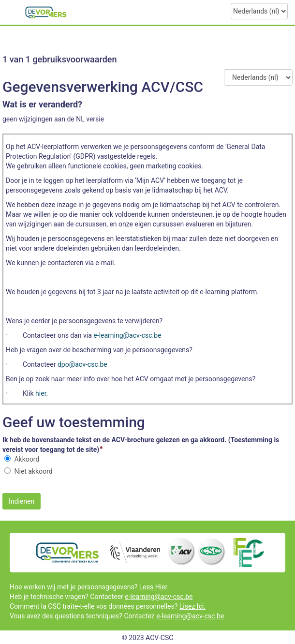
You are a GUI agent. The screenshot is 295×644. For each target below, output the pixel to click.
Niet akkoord (33, 471)
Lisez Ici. (192, 606)
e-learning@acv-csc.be (159, 597)
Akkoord (27, 459)
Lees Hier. (154, 587)
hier (41, 393)
